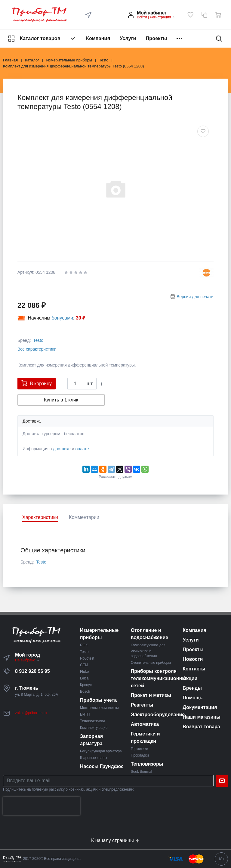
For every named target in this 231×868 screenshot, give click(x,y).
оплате (82, 449)
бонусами (63, 318)
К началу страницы (115, 841)
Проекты (157, 38)
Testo (38, 340)
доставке (62, 449)
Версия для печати (195, 297)
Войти (142, 17)
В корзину (37, 383)
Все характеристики (37, 349)
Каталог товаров (42, 39)
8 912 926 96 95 (32, 671)
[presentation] (42, 806)
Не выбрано (28, 660)
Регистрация (160, 17)
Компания (98, 38)
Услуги (128, 38)
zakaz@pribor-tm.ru (31, 713)
